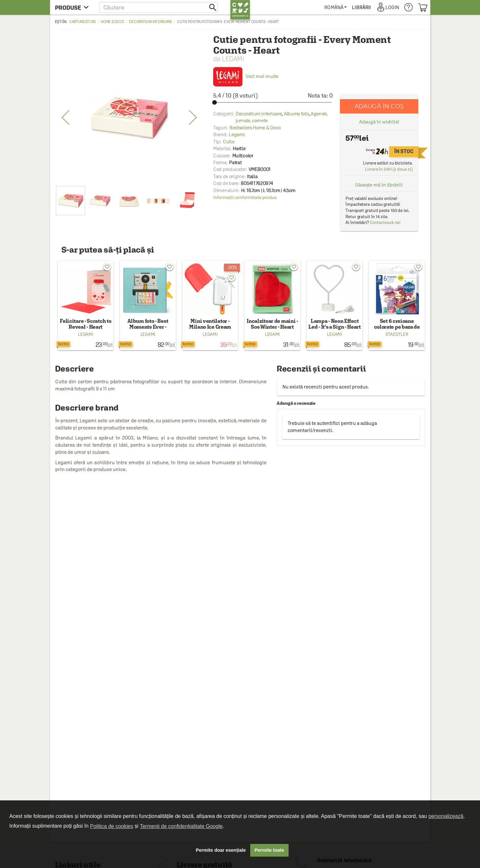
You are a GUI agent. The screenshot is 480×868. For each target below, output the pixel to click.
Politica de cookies (112, 826)
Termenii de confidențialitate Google (181, 826)
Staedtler (397, 334)
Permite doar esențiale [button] (221, 850)
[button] (158, 7)
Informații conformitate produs (245, 197)
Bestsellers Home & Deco (255, 128)
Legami (233, 59)
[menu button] (74, 7)
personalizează (446, 816)
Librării (361, 7)
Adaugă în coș (379, 106)
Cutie (229, 142)
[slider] (273, 102)
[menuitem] (336, 7)
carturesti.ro (83, 22)
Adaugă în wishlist (379, 122)
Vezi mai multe (246, 76)
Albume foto (296, 114)
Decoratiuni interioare (150, 22)
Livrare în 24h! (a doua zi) (389, 169)
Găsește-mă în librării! (379, 185)
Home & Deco (112, 22)
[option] (129, 118)
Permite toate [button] (269, 850)
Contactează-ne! (385, 223)
